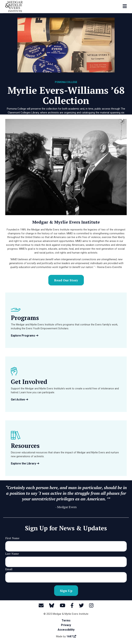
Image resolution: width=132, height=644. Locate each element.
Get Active (20, 400)
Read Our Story (66, 280)
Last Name (12, 554)
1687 (71, 636)
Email (9, 569)
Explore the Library (25, 463)
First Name (12, 538)
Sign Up (66, 591)
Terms (66, 620)
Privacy (66, 625)
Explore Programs (25, 336)
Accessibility (66, 630)
